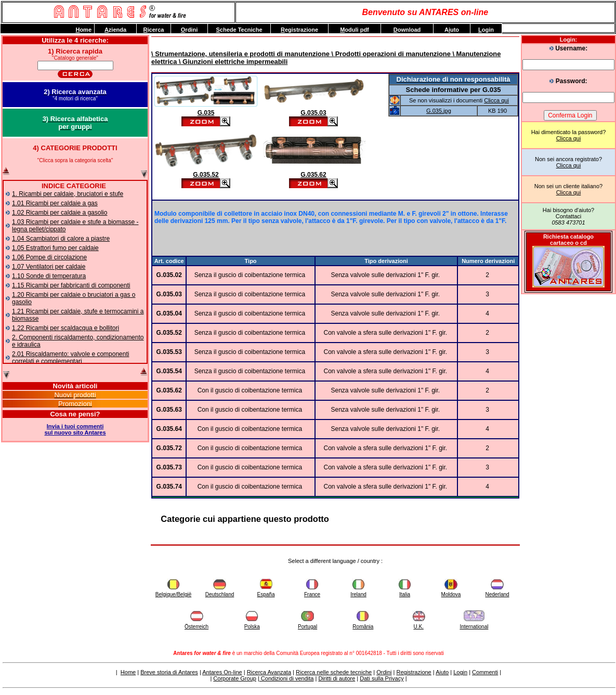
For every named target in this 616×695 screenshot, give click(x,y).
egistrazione (299, 30)
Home (128, 672)
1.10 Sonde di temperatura (49, 276)
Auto (452, 30)
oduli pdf (355, 30)
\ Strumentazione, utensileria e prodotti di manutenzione (240, 54)
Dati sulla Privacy (382, 678)
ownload (407, 30)
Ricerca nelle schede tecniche (334, 672)
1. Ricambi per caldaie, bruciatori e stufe (68, 194)
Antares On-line (222, 672)
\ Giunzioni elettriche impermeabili (232, 62)
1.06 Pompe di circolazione (49, 257)
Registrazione (414, 672)
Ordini (384, 672)
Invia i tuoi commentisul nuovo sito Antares (75, 429)
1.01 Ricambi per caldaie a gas (55, 203)
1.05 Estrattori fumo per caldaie (55, 248)
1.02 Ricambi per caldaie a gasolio (60, 213)
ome (83, 30)
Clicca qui (569, 138)
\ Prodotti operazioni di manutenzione (390, 54)
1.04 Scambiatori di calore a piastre (61, 239)
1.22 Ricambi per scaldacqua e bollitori (65, 328)
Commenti (485, 672)
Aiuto (442, 672)
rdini (189, 30)
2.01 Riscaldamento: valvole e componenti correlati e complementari (70, 358)
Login (460, 672)
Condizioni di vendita (287, 678)
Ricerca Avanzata (269, 672)
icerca (154, 30)
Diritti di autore (337, 678)
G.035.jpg (439, 111)
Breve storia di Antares (169, 672)
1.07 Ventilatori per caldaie (49, 267)
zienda (115, 30)
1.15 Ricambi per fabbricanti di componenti (71, 285)
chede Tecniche (239, 30)
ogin (486, 30)
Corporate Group (235, 678)
